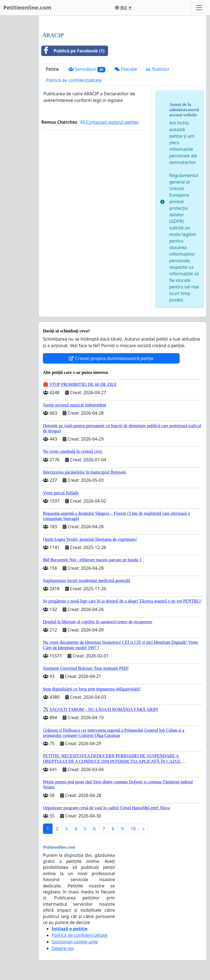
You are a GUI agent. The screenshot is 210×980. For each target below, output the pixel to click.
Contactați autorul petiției (110, 122)
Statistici (158, 69)
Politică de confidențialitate (74, 80)
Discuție (126, 69)
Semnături (87, 69)
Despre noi (63, 948)
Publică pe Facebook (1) (73, 51)
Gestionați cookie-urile (75, 942)
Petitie (52, 69)
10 (133, 829)
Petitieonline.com (27, 8)
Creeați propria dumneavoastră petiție (111, 358)
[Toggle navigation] (199, 8)
